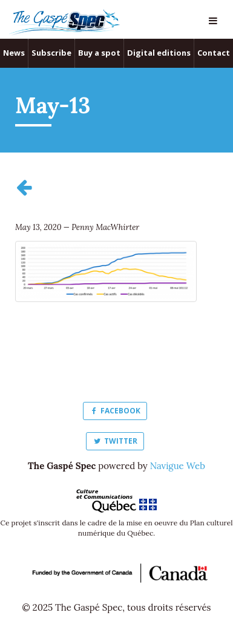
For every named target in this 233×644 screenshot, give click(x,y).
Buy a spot (99, 53)
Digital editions (159, 53)
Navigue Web (178, 466)
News (14, 53)
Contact (214, 53)
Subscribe (51, 53)
